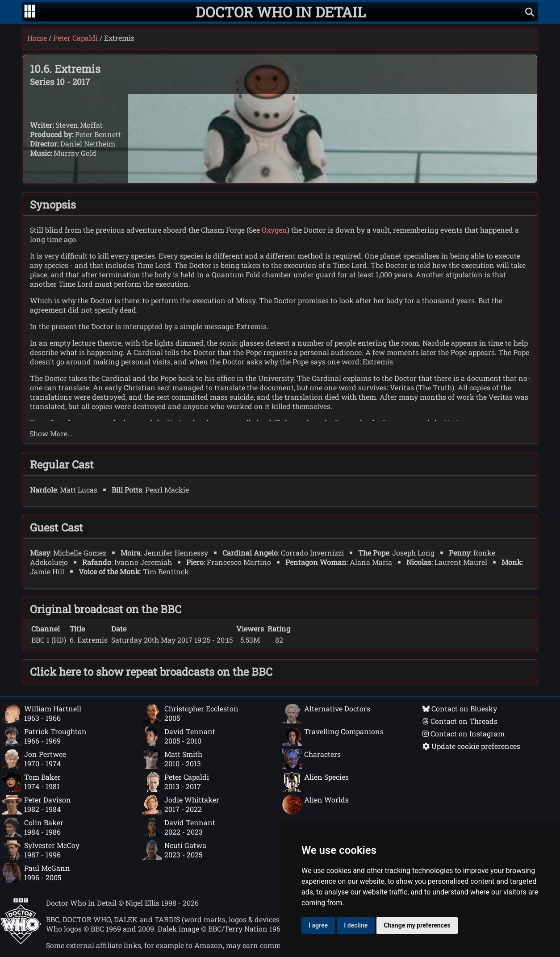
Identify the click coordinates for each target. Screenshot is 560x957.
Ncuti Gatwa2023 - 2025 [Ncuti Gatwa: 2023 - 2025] (174, 850)
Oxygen (274, 230)
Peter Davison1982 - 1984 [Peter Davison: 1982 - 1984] (37, 805)
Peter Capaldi (75, 38)
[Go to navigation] (30, 12)
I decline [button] (356, 925)
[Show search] (530, 12)
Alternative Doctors (326, 714)
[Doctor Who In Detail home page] (281, 12)
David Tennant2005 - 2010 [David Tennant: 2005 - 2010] (179, 736)
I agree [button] (318, 925)
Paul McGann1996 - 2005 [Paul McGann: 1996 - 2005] (36, 873)
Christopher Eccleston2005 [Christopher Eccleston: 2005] (190, 714)
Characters (311, 759)
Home (37, 38)
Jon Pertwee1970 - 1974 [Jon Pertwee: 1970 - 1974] (34, 759)
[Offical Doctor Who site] (21, 942)
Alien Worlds (316, 805)
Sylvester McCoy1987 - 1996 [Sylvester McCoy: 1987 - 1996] (41, 850)
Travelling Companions (333, 736)
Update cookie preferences (471, 746)
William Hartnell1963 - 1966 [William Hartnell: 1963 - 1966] (42, 714)
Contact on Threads (460, 721)
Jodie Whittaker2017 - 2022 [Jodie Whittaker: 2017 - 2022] (181, 805)
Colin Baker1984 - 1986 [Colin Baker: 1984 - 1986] (33, 827)
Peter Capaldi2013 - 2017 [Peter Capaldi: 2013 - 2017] (176, 782)
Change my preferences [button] (417, 925)
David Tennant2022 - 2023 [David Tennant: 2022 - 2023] (179, 827)
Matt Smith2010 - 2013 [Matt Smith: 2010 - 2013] (172, 759)
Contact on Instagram (464, 733)
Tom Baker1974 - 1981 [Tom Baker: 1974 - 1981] (31, 782)
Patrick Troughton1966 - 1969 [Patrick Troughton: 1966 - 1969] (44, 736)
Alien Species (316, 782)
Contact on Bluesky (460, 708)
